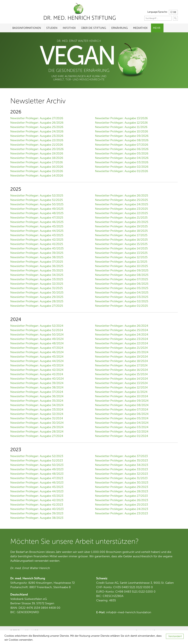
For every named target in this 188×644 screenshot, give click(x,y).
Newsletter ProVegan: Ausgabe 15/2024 (121, 374)
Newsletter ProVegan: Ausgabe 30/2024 (37, 423)
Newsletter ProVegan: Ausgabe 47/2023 (37, 478)
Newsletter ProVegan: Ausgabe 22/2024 (122, 343)
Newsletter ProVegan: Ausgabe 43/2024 (37, 365)
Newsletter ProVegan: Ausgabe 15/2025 (121, 244)
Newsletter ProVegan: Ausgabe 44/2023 (37, 491)
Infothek (69, 28)
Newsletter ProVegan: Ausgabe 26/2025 (122, 195)
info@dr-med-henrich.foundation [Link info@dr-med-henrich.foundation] (129, 612)
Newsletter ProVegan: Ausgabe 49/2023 (37, 469)
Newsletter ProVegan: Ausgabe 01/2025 (121, 306)
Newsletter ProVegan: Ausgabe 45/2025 (37, 226)
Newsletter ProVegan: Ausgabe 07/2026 (122, 145)
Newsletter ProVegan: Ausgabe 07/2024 (122, 409)
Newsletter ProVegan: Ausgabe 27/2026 (37, 118)
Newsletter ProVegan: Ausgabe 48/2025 (37, 213)
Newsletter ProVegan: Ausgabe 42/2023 (37, 500)
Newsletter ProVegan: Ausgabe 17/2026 (37, 162)
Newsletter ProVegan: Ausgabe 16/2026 (37, 167)
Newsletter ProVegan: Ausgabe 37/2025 (37, 262)
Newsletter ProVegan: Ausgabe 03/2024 (122, 427)
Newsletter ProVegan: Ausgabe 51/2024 (37, 330)
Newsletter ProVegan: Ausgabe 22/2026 (37, 140)
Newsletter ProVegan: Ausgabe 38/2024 (37, 387)
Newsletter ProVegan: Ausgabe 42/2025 (37, 240)
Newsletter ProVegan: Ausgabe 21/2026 (37, 145)
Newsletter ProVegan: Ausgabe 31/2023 (121, 478)
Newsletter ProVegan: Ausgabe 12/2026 (121, 123)
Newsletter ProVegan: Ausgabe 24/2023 (122, 509)
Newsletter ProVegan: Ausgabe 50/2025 (37, 204)
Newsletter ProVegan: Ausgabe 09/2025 (122, 270)
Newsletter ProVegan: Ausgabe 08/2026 (122, 140)
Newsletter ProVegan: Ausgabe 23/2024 (122, 339)
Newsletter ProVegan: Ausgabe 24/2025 (122, 204)
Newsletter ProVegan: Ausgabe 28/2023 (122, 491)
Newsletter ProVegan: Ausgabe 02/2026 (122, 167)
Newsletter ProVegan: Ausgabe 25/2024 (122, 330)
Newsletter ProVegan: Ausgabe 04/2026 (122, 158)
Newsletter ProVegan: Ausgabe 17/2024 (121, 365)
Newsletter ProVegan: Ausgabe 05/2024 (122, 418)
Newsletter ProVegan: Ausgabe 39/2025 (37, 253)
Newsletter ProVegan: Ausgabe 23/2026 (37, 136)
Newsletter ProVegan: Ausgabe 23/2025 (121, 209)
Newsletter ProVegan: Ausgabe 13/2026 (121, 118)
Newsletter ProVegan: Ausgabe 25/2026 (37, 127)
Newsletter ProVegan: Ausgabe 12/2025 (121, 257)
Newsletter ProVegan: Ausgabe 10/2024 (122, 396)
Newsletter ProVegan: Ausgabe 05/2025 (122, 288)
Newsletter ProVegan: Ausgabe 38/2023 (37, 518)
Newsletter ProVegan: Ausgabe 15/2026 (37, 171)
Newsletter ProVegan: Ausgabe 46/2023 (37, 482)
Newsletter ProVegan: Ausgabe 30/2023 (122, 482)
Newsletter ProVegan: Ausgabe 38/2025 (37, 257)
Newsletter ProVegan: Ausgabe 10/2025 (121, 266)
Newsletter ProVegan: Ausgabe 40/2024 (37, 379)
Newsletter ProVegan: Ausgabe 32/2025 (37, 284)
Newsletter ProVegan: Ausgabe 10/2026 (122, 131)
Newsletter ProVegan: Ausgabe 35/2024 (37, 401)
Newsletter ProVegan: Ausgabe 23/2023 (121, 513)
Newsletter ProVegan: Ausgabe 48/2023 (37, 474)
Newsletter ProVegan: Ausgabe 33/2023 (121, 469)
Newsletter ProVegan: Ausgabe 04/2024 (122, 423)
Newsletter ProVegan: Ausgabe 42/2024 (37, 370)
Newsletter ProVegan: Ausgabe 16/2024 (121, 370)
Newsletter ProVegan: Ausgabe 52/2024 (37, 326)
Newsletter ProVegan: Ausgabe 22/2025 (121, 213)
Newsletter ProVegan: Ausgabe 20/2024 (122, 352)
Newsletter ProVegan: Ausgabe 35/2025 (37, 270)
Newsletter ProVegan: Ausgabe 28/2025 (37, 301)
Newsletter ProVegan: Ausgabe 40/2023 (37, 509)
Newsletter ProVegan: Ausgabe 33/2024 (37, 409)
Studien (52, 28)
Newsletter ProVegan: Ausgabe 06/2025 (122, 284)
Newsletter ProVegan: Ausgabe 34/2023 (122, 465)
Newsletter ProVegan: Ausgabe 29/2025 (37, 297)
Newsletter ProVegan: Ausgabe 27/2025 (37, 306)
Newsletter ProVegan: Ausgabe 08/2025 (122, 275)
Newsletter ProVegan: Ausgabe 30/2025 (37, 292)
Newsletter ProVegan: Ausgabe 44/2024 (37, 361)
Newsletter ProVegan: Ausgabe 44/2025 (37, 231)
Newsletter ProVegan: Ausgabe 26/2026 (37, 123)
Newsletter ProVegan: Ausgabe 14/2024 (121, 379)
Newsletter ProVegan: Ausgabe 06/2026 (122, 149)
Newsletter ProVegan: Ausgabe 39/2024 (37, 383)
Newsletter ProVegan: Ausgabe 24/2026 (37, 131)
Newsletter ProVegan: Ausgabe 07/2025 (122, 279)
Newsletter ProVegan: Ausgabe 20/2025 (122, 222)
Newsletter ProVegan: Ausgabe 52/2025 (37, 195)
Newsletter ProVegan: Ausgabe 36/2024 (37, 396)
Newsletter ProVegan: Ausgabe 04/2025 (122, 292)
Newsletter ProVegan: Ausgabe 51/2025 (37, 200)
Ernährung (120, 28)
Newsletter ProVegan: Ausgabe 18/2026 (37, 158)
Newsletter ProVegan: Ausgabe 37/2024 (37, 392)
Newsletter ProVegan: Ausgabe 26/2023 (122, 500)
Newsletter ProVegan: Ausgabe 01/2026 (122, 171)
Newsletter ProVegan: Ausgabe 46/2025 (37, 222)
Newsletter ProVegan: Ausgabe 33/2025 (37, 279)
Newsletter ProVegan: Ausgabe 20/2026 (37, 149)
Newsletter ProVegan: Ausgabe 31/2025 (37, 288)
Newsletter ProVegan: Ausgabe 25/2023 (121, 505)
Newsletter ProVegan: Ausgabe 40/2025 (37, 248)
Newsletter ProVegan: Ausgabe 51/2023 (37, 460)
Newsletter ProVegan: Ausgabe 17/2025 (121, 235)
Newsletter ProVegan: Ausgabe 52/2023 (37, 456)
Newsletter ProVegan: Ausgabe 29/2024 (37, 427)
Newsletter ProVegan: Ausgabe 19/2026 (37, 153)
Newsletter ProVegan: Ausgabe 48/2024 (37, 343)
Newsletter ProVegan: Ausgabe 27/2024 (37, 436)
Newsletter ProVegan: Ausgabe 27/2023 (121, 496)
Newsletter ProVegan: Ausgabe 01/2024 (122, 436)
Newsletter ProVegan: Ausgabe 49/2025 (37, 209)
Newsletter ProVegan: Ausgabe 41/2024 (37, 374)
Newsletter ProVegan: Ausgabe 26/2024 (122, 326)
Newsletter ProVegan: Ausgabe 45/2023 (37, 487)
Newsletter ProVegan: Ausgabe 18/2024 (121, 361)
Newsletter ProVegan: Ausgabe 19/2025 (121, 226)
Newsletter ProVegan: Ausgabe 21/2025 (121, 218)
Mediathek (140, 28)
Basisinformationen (27, 28)
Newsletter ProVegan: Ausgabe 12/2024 (121, 387)
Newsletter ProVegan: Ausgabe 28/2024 (37, 431)
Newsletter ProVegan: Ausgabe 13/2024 (121, 383)
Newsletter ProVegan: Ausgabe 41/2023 (37, 505)
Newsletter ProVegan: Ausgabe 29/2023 (122, 487)
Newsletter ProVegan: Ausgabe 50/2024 (37, 334)
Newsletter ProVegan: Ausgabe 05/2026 (122, 153)
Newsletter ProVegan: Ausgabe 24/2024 (122, 334)
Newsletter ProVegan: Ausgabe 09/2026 (122, 136)
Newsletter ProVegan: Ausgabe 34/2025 (37, 275)
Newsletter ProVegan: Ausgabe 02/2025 (122, 301)
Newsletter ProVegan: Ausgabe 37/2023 (121, 456)
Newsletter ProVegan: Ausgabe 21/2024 (121, 348)
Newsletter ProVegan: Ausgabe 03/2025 (122, 297)
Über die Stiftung (94, 28)
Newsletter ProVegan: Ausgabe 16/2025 (121, 240)
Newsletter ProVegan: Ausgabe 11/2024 (121, 392)
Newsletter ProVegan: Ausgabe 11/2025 (121, 262)
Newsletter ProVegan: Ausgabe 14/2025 (121, 248)
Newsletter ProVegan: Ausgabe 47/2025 (37, 218)
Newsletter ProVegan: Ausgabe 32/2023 (121, 474)
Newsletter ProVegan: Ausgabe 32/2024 (37, 414)
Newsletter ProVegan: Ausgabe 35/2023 (121, 460)
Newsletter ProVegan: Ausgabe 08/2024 (122, 405)
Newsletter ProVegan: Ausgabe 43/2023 (37, 496)
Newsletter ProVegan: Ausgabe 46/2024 (37, 352)
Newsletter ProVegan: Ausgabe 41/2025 (37, 244)
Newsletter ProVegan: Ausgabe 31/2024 (37, 418)
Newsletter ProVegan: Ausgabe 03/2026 (122, 162)
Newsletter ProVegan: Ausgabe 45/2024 (37, 357)
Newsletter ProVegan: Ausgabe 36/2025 (37, 266)
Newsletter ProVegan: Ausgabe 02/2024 (122, 431)
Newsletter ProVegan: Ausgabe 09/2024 (122, 401)
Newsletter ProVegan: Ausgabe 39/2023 (37, 513)
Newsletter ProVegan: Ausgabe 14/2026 (37, 175)
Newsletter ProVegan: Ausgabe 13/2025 (121, 253)
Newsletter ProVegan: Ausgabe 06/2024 (122, 414)
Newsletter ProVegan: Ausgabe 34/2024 (37, 405)
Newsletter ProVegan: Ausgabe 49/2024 (37, 339)
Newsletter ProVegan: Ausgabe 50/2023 (37, 465)
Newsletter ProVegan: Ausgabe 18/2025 (121, 231)
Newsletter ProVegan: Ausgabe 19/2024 (121, 357)
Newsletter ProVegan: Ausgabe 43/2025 (37, 235)
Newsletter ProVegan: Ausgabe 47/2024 (37, 348)
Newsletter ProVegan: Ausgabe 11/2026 (121, 127)
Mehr (157, 28)
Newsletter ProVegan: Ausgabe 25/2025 (121, 200)
